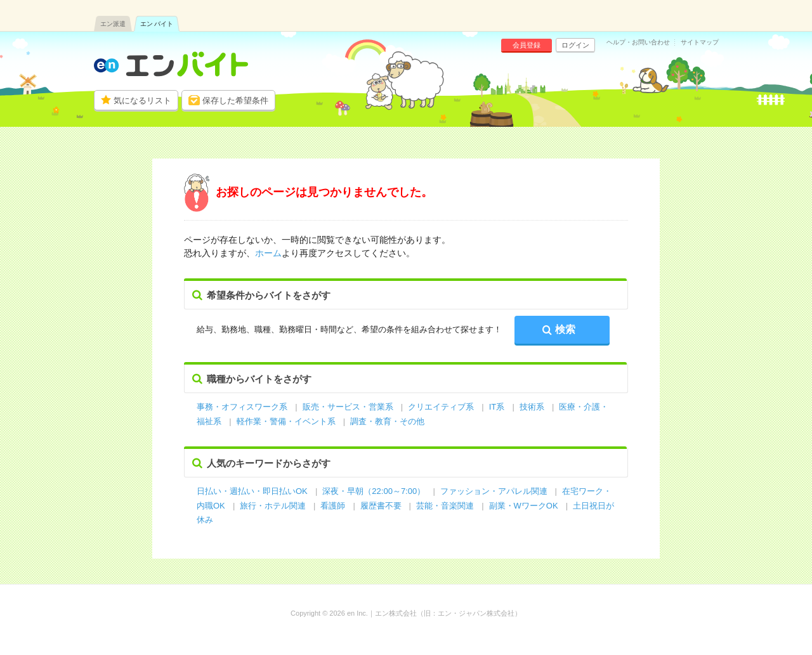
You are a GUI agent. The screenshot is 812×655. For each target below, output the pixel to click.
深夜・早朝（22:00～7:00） (374, 491)
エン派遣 (113, 24)
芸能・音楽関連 (445, 506)
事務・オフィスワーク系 (242, 407)
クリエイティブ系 (441, 407)
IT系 (497, 407)
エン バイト (157, 24)
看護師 (333, 506)
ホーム (268, 253)
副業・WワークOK (524, 506)
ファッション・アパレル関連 (495, 491)
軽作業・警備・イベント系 (286, 421)
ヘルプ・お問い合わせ (638, 42)
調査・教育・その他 (387, 421)
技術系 (532, 407)
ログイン (575, 45)
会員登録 (527, 45)
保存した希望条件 (235, 101)
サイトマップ (700, 42)
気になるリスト (142, 101)
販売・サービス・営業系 (348, 407)
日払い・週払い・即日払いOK (252, 491)
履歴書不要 (382, 506)
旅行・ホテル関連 (274, 506)
